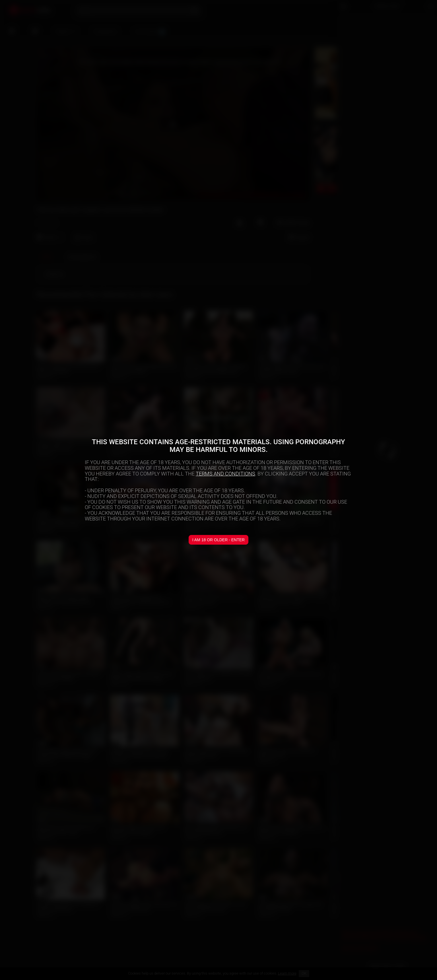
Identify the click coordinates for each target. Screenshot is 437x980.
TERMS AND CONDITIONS (225, 474)
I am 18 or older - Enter (218, 540)
